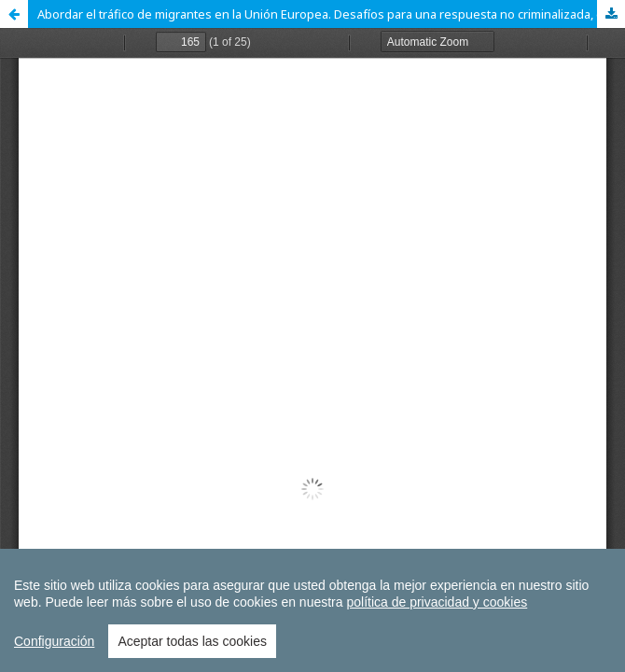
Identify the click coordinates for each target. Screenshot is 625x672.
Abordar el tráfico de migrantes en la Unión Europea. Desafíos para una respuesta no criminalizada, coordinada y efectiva (331, 14)
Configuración (54, 641)
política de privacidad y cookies (437, 602)
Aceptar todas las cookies (192, 641)
